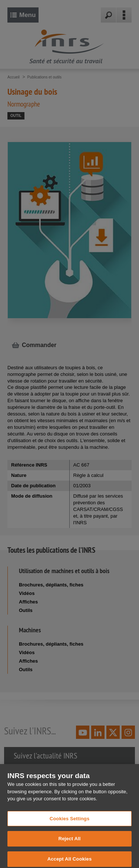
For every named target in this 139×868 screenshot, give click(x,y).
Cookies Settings (70, 821)
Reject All (69, 842)
